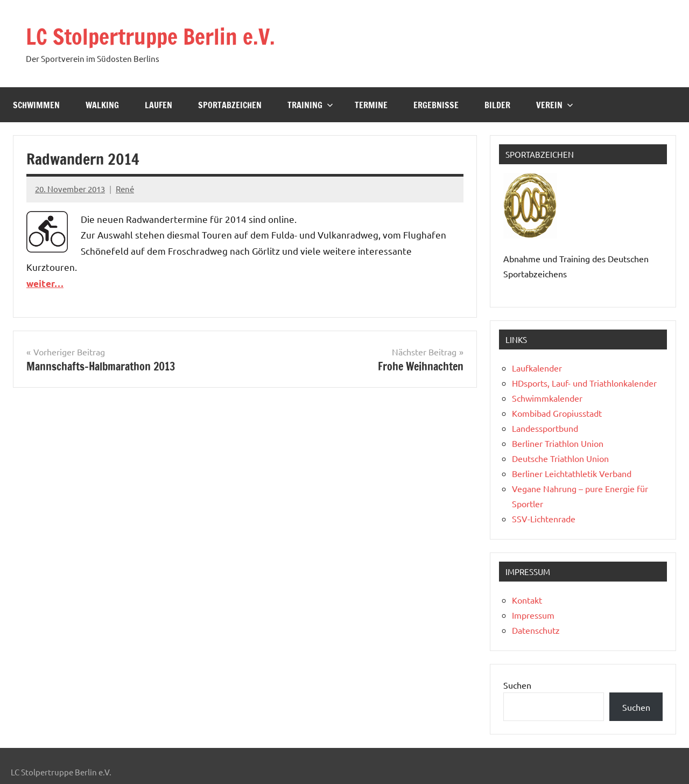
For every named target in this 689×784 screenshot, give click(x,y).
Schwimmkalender (547, 398)
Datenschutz (536, 630)
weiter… (45, 283)
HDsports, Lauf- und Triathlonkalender (584, 383)
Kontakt (527, 600)
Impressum (533, 615)
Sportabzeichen (230, 105)
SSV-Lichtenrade (544, 519)
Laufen (159, 105)
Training (310, 105)
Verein (555, 105)
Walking (102, 105)
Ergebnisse (436, 105)
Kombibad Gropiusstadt (557, 413)
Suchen (517, 685)
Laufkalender (537, 368)
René (125, 189)
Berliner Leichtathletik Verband (572, 473)
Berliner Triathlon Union (558, 443)
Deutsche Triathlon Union (560, 458)
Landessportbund (545, 428)
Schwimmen (36, 105)
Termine (371, 105)
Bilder (497, 105)
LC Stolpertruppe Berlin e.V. (150, 36)
